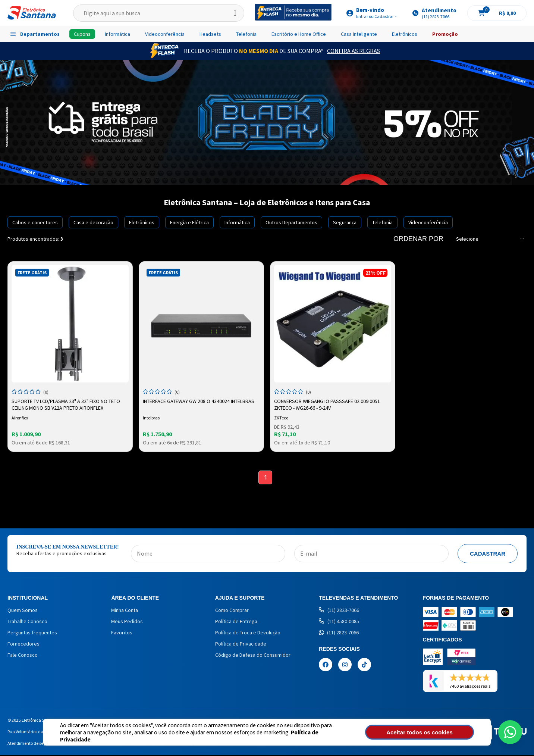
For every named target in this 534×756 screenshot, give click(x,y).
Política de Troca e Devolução (248, 634)
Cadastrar (488, 555)
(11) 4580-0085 (339, 622)
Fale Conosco (23, 656)
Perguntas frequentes (32, 634)
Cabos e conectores (35, 222)
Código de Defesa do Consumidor (253, 656)
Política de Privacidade (293, 736)
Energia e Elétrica (189, 222)
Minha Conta (125, 611)
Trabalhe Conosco (27, 622)
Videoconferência (165, 34)
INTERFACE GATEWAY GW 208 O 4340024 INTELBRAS (199, 400)
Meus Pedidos (127, 622)
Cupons (82, 34)
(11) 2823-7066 (339, 611)
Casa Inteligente (359, 34)
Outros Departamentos (291, 222)
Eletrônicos (405, 34)
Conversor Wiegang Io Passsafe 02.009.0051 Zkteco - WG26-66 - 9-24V (328, 404)
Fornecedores (23, 645)
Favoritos (122, 634)
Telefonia (246, 34)
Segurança (345, 222)
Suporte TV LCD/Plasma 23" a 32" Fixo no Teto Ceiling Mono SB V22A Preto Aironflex (67, 404)
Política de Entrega (236, 622)
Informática (117, 34)
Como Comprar (232, 611)
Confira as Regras (354, 51)
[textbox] (159, 13)
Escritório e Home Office (299, 34)
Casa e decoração (93, 222)
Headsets (210, 34)
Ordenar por (418, 239)
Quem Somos (23, 611)
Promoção (445, 34)
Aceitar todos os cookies (434, 732)
